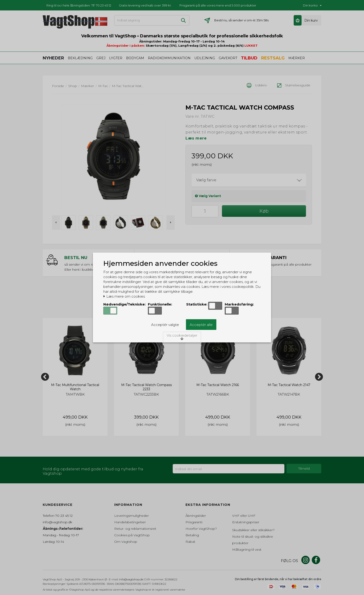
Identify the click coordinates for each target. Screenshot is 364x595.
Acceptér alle (201, 325)
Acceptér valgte (165, 325)
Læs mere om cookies (124, 296)
